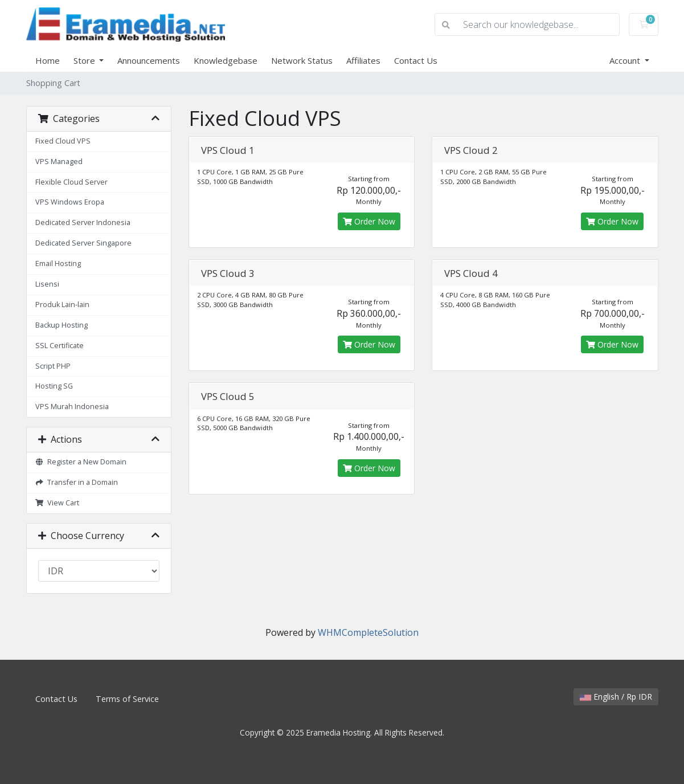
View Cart (58, 503)
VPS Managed (59, 162)
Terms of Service (127, 699)
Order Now (369, 221)
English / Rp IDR (616, 697)
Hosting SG (54, 386)
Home (48, 60)
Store (85, 60)
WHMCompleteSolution (368, 632)
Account (626, 60)
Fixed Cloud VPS (63, 141)
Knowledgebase (226, 60)
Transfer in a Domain (77, 482)
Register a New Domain (81, 462)
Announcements (149, 60)
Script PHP (53, 366)
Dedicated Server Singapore (83, 243)
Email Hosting (58, 264)
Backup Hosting (62, 325)
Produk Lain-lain (62, 305)
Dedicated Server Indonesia (83, 222)
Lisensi (47, 284)
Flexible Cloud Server (71, 182)
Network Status (302, 60)
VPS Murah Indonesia (72, 407)
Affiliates (363, 60)
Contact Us (416, 60)
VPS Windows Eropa (70, 202)
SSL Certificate (60, 346)
